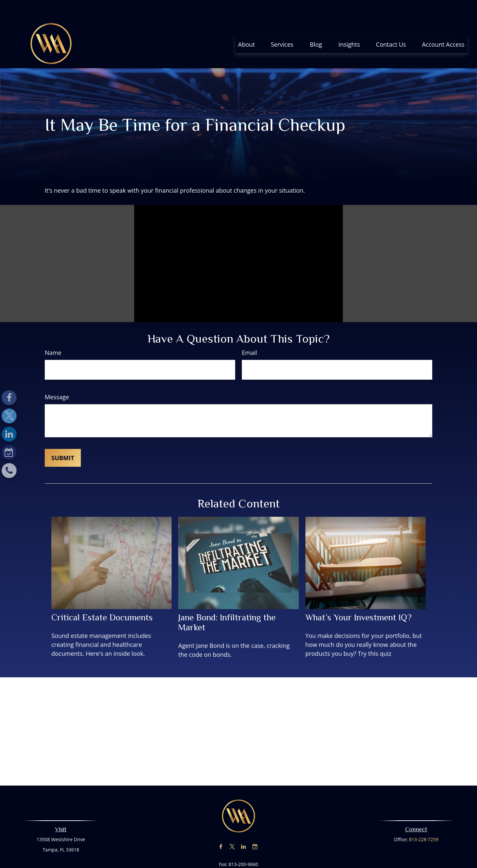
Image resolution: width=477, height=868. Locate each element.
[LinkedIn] (9, 434)
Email (249, 333)
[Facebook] (9, 398)
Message (57, 377)
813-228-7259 (424, 820)
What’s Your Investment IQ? (358, 598)
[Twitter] (9, 416)
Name (53, 333)
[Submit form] (63, 438)
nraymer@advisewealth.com (239, 856)
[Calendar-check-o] (9, 452)
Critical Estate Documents (102, 598)
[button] (247, 24)
